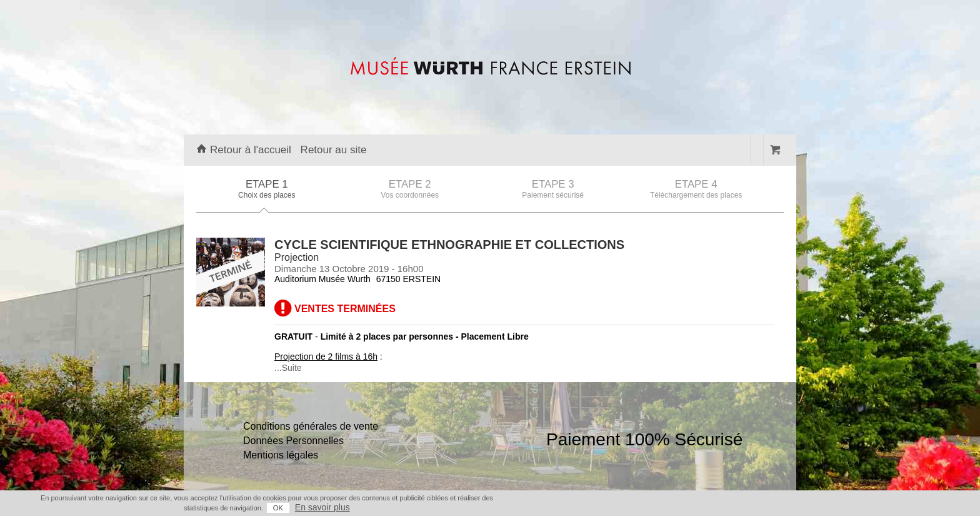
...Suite (288, 368)
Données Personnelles (293, 441)
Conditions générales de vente (311, 426)
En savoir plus (322, 507)
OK (278, 508)
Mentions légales (281, 455)
